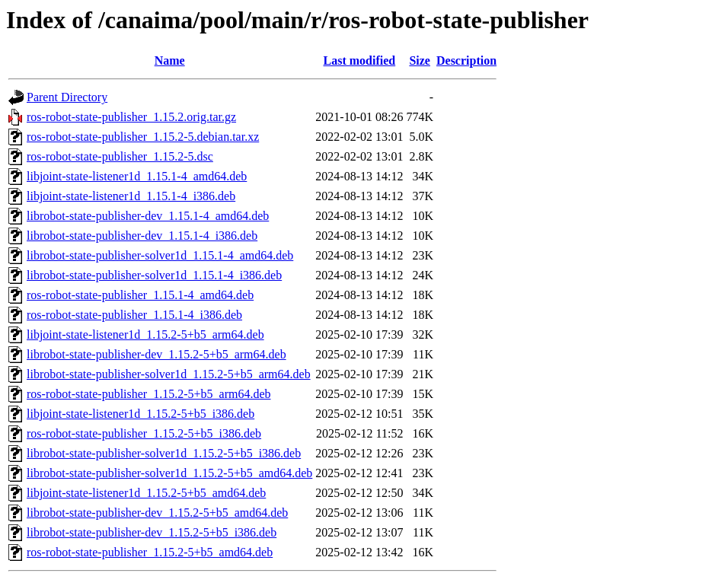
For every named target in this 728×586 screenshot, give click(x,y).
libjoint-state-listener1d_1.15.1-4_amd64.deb (137, 176)
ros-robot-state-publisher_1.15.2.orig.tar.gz (131, 117)
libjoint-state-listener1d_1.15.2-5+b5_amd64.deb (146, 493)
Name (170, 61)
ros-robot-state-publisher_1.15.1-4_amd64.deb (140, 295)
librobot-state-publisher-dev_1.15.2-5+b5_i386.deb (152, 532)
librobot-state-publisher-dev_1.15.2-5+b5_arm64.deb (156, 354)
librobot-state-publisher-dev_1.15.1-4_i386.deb (142, 236)
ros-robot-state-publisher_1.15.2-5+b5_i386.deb (144, 433)
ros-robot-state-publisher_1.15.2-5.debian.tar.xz (143, 137)
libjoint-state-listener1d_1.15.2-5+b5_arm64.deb (145, 334)
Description (466, 61)
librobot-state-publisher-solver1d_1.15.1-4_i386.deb (154, 275)
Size (420, 61)
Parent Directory (67, 97)
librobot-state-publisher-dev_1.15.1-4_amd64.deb (148, 216)
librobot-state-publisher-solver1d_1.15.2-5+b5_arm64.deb (169, 374)
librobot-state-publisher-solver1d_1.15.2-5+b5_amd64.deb (169, 473)
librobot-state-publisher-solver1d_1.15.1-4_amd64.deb (160, 255)
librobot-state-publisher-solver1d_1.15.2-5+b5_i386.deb (164, 453)
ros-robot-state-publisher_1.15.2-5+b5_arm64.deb (149, 394)
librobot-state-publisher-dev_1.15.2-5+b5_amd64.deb (157, 513)
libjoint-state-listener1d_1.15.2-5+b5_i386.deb (140, 414)
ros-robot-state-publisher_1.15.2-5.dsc (120, 156)
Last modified (360, 61)
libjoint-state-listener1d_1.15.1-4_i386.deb (131, 196)
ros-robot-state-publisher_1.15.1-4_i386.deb (134, 315)
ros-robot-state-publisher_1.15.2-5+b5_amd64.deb (150, 552)
